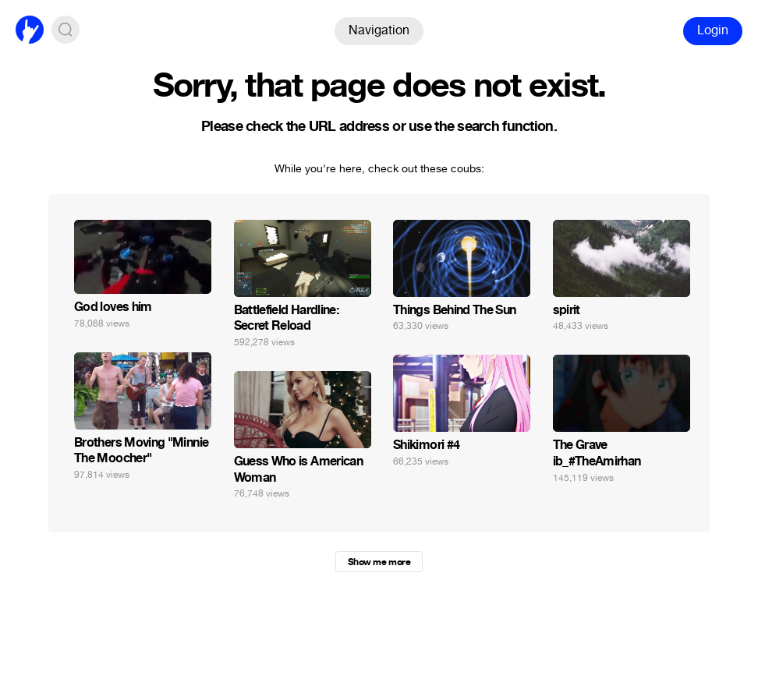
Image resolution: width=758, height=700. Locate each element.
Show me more (379, 562)
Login (713, 30)
